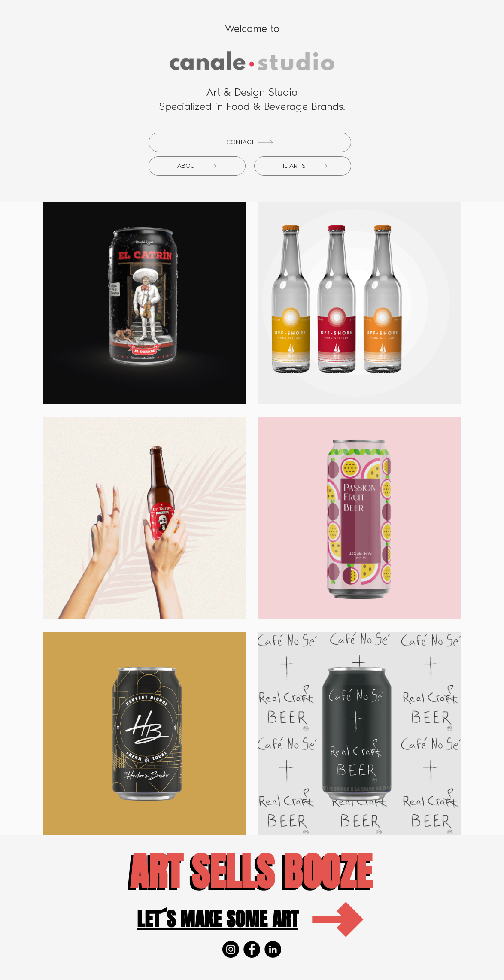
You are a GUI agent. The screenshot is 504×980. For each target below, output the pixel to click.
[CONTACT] (250, 142)
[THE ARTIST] (303, 166)
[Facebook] (252, 949)
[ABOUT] (197, 166)
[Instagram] (231, 949)
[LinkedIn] (273, 949)
